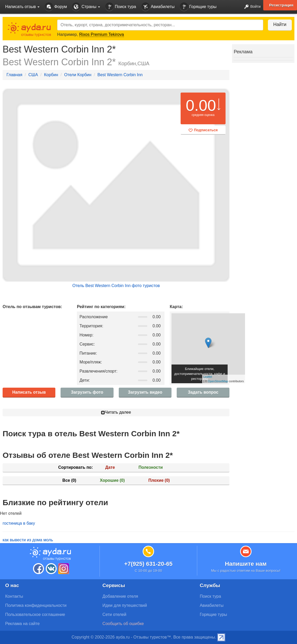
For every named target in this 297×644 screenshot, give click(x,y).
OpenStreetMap (218, 381)
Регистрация (281, 5)
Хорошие (112, 480)
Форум (56, 7)
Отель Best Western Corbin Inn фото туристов (116, 286)
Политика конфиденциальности (36, 605)
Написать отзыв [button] (22, 7)
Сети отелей (114, 614)
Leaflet (208, 377)
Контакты (14, 596)
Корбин (51, 75)
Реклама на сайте (22, 624)
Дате (110, 467)
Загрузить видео (145, 392)
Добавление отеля (120, 596)
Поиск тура (121, 7)
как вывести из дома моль (28, 540)
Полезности (151, 467)
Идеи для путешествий (125, 605)
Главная (14, 75)
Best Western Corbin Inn (120, 75)
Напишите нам (246, 564)
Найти (279, 24)
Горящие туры (198, 7)
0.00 (201, 105)
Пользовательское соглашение (35, 614)
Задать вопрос (203, 392)
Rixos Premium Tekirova (102, 34)
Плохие (159, 480)
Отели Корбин (78, 75)
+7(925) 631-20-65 (148, 564)
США (33, 75)
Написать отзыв (29, 392)
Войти (251, 7)
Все (69, 480)
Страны (86, 7)
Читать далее (116, 412)
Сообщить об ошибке (123, 624)
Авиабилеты (158, 7)
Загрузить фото (87, 392)
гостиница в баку (19, 523)
